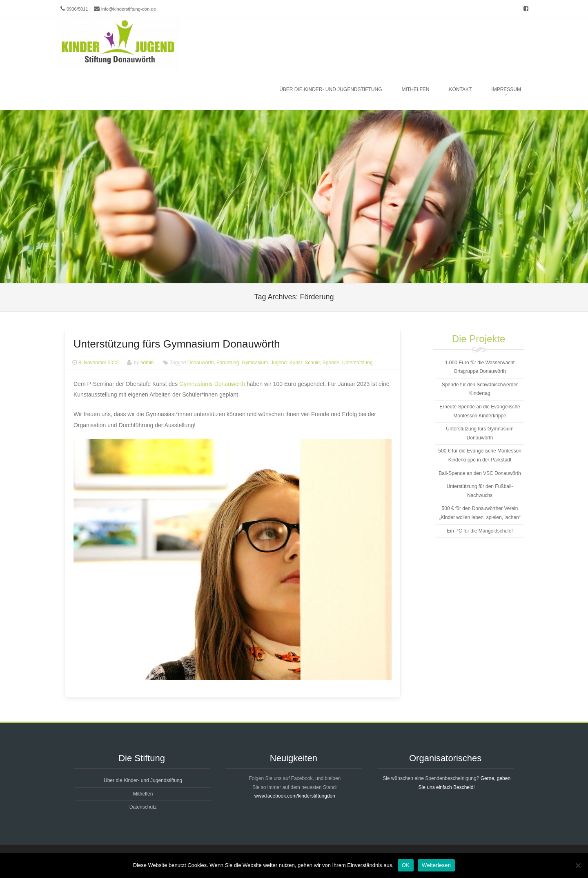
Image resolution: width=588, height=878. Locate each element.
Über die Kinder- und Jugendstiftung (331, 89)
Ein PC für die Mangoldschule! (480, 531)
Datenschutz (143, 807)
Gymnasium (255, 363)
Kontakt (461, 89)
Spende (331, 363)
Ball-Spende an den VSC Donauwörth (480, 473)
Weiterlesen (436, 865)
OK (406, 865)
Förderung (228, 363)
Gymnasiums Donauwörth (212, 384)
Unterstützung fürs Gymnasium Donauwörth (177, 344)
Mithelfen (416, 89)
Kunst (296, 363)
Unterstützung (357, 363)
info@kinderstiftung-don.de (129, 9)
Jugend (279, 363)
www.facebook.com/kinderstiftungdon (295, 796)
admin (147, 363)
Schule (312, 363)
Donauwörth (201, 363)
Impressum (506, 89)
